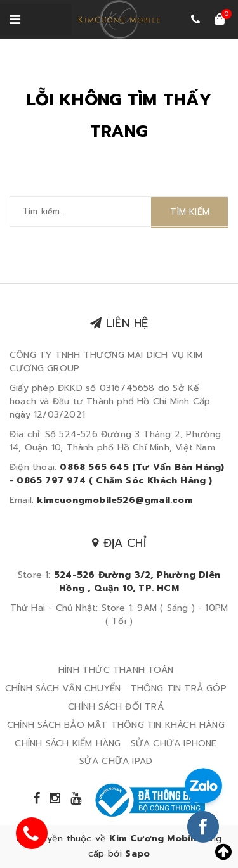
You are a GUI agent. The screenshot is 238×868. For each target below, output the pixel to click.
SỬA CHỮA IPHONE (174, 744)
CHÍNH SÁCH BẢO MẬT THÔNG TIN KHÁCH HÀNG (116, 725)
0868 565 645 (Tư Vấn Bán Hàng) (142, 467)
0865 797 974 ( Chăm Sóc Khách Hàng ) (114, 481)
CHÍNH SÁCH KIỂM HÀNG (68, 744)
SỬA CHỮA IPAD (116, 761)
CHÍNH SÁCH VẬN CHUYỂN (63, 688)
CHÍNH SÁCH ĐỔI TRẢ (116, 707)
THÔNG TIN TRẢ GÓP (179, 688)
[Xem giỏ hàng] (220, 20)
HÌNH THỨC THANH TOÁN (116, 670)
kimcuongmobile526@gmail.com (115, 500)
